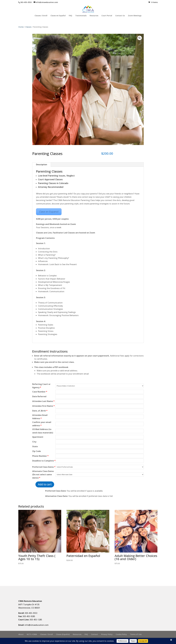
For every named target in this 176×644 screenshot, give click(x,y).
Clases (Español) (63, 634)
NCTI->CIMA (32, 634)
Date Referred (39, 396)
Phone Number (40, 456)
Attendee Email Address (40, 417)
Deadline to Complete (44, 461)
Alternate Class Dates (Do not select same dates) (43, 474)
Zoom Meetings (135, 16)
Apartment (38, 437)
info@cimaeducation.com (37, 625)
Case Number (40, 392)
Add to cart (45, 484)
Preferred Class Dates (44, 467)
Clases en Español (58, 16)
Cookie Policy (121, 634)
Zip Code (37, 451)
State (35, 446)
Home (21, 27)
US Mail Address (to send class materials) (43, 431)
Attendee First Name (43, 406)
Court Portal (107, 16)
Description (42, 165)
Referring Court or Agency (41, 386)
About (21, 634)
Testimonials (81, 16)
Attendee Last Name (43, 401)
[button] (140, 38)
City (34, 442)
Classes (28, 27)
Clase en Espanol (49, 212)
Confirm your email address (42, 424)
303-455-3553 (31, 613)
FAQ (70, 16)
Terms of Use (136, 634)
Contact (95, 634)
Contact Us (120, 16)
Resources (94, 16)
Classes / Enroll (41, 16)
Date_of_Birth (40, 411)
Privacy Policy (107, 634)
